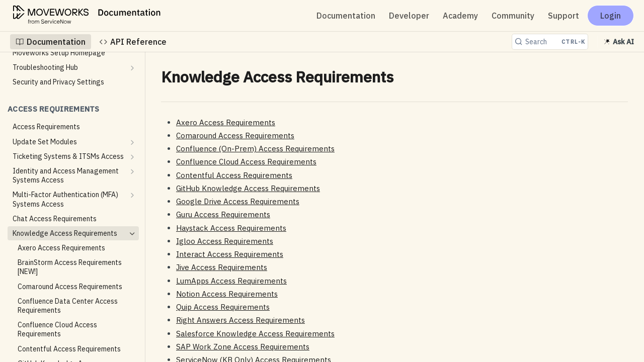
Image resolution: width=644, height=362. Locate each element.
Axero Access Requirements (226, 122)
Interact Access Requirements (230, 254)
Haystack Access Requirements (231, 228)
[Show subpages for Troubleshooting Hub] (132, 68)
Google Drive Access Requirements (238, 201)
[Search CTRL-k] (550, 42)
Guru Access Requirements (223, 214)
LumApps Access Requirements (231, 281)
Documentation (346, 16)
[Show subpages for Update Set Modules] (132, 142)
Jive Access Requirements (222, 267)
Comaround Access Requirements (235, 135)
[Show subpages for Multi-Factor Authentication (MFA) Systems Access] (132, 195)
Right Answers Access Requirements (240, 320)
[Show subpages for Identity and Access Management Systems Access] (132, 171)
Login (611, 16)
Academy (460, 16)
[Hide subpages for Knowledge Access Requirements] (132, 234)
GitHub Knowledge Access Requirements (248, 188)
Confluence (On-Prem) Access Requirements (255, 149)
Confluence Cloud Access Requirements (246, 162)
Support (563, 16)
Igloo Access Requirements (225, 241)
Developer (409, 16)
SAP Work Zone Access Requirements (243, 347)
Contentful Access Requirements (234, 175)
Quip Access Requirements (223, 307)
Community (513, 16)
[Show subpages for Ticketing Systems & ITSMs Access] (132, 157)
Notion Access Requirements (227, 294)
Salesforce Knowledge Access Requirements (255, 334)
